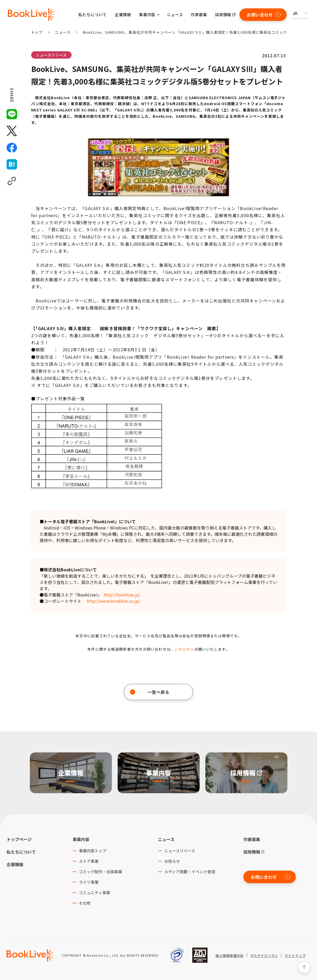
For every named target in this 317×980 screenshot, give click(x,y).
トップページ (19, 839)
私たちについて (93, 15)
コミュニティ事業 (94, 892)
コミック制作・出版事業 (100, 872)
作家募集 (199, 15)
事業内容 (81, 839)
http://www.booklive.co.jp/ (113, 601)
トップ (37, 32)
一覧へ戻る (150, 692)
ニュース (175, 15)
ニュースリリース (51, 55)
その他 (85, 903)
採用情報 (223, 15)
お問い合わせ (264, 15)
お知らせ (172, 861)
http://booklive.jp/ (122, 595)
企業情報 (123, 15)
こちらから (184, 649)
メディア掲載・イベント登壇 (190, 872)
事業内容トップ (93, 851)
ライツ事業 (89, 882)
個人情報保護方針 (229, 956)
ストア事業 (89, 861)
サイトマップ (295, 956)
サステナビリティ (264, 956)
